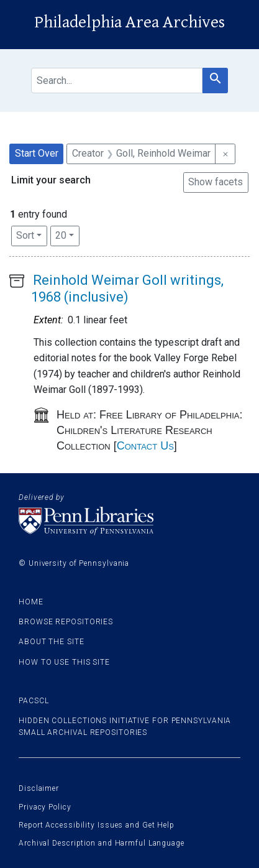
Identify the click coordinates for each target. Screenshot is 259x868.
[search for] (117, 81)
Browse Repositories (66, 622)
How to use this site (64, 662)
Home (31, 602)
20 (67, 234)
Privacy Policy (45, 807)
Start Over (37, 153)
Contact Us (145, 446)
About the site (52, 642)
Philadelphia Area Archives (129, 22)
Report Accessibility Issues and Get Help (97, 825)
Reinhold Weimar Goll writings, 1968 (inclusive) (127, 288)
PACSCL (34, 701)
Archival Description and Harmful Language (102, 843)
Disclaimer (39, 788)
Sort (25, 235)
